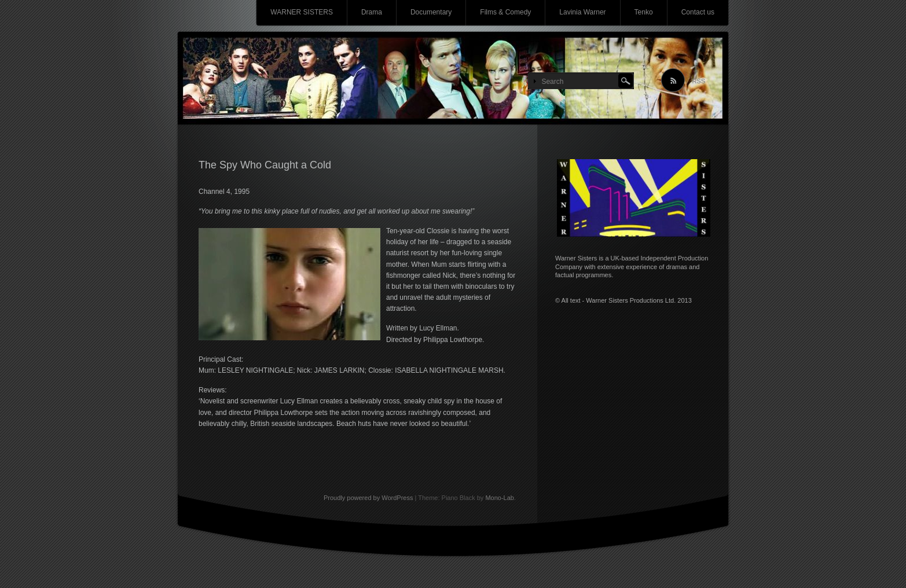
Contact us (698, 12)
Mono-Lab (500, 498)
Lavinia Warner (582, 12)
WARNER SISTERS (302, 12)
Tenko (644, 12)
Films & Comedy (505, 12)
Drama (372, 12)
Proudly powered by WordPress (368, 498)
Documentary (431, 12)
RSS (698, 81)
